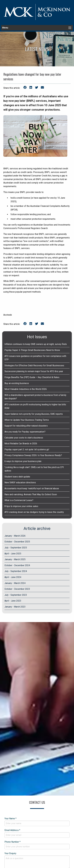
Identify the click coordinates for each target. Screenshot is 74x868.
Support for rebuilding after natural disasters (26, 426)
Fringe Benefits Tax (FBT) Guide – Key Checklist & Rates (32, 377)
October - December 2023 (17, 589)
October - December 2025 (17, 542)
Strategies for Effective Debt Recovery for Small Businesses (34, 366)
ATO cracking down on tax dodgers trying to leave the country (34, 512)
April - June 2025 (13, 554)
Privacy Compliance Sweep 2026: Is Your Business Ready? (33, 455)
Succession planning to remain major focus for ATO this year (34, 371)
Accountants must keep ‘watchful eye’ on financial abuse (32, 488)
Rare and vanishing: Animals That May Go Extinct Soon (31, 494)
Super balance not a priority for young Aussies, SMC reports (34, 414)
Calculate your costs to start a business (24, 438)
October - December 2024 (17, 565)
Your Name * (37, 822)
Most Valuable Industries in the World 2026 (26, 389)
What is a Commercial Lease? (19, 500)
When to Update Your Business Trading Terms (27, 420)
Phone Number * (37, 845)
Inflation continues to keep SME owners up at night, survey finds (36, 344)
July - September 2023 (16, 595)
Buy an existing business (17, 383)
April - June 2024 (13, 577)
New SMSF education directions (20, 483)
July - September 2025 (16, 548)
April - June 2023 (13, 601)
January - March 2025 (15, 559)
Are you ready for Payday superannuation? (25, 432)
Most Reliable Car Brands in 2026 (21, 444)
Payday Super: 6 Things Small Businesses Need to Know (32, 350)
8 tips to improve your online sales (21, 506)
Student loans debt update (17, 477)
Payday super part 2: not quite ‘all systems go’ (27, 449)
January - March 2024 (15, 583)
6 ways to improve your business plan (23, 461)
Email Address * (37, 833)
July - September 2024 (16, 571)
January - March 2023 (15, 607)
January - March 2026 (15, 536)
